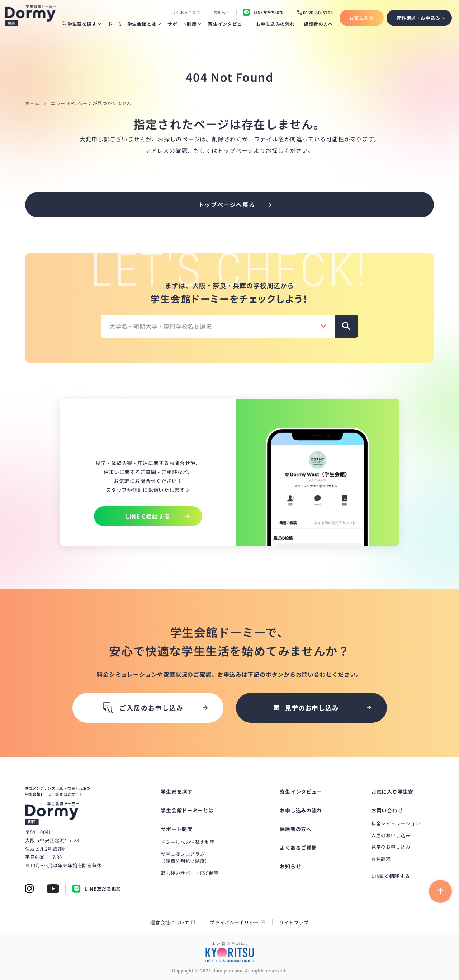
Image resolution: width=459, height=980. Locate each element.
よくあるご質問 (186, 12)
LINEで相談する (391, 876)
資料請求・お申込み (418, 18)
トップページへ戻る (227, 205)
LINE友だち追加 (97, 889)
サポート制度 (182, 24)
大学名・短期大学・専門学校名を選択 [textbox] (161, 326)
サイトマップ (294, 923)
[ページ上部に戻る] (440, 892)
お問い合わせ (387, 811)
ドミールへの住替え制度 (188, 842)
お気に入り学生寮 (392, 792)
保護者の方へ (318, 24)
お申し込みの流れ (275, 24)
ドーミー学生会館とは (132, 24)
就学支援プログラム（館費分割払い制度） (185, 858)
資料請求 (381, 859)
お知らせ (222, 12)
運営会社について (170, 923)
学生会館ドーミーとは (187, 811)
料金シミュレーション (396, 824)
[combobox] (218, 326)
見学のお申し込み (391, 847)
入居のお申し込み (391, 836)
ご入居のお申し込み (142, 708)
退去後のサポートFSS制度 (190, 874)
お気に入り (361, 18)
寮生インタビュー (227, 24)
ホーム (32, 103)
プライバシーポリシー (234, 923)
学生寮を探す (79, 24)
